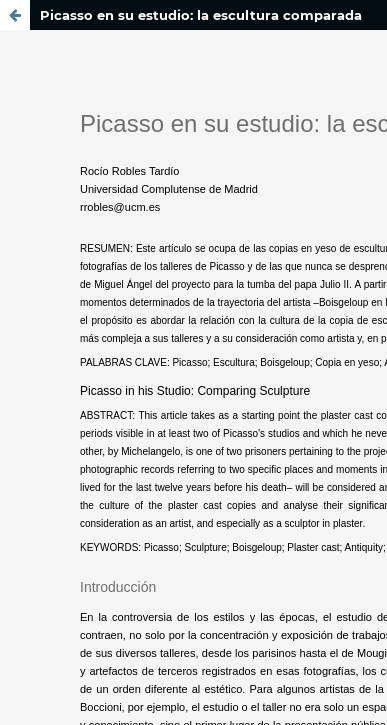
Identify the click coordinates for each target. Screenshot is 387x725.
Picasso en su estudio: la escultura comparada (201, 15)
